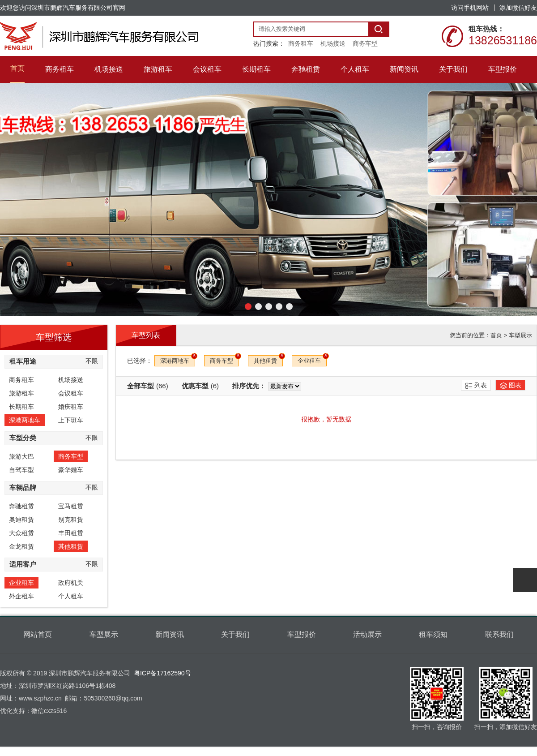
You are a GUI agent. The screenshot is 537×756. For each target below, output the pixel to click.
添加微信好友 (518, 8)
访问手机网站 (470, 8)
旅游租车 (21, 393)
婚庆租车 (71, 407)
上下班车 (71, 420)
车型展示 (520, 335)
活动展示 (367, 634)
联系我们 (499, 634)
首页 (496, 335)
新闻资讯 (170, 634)
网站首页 (38, 634)
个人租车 (71, 596)
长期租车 (21, 407)
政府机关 (71, 583)
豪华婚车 (71, 470)
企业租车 (21, 583)
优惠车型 (200, 386)
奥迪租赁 (21, 520)
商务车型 (365, 43)
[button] (248, 307)
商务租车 (301, 43)
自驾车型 (21, 470)
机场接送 (333, 43)
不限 (92, 361)
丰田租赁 (71, 533)
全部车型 (148, 386)
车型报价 (302, 634)
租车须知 (433, 634)
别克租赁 (71, 520)
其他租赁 (71, 546)
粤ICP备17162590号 (162, 673)
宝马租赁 (71, 506)
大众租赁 (21, 533)
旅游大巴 (21, 456)
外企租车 (21, 596)
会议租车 (71, 393)
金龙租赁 (21, 546)
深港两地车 (25, 420)
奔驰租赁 (21, 506)
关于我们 (235, 634)
